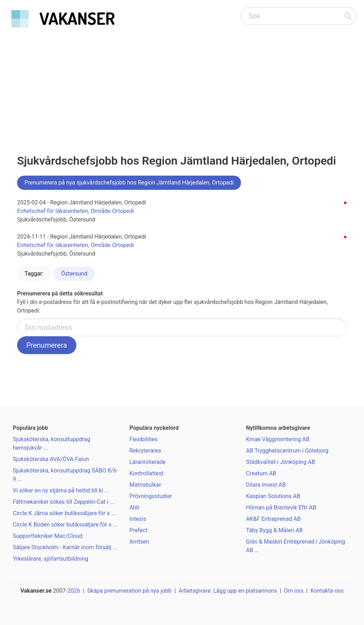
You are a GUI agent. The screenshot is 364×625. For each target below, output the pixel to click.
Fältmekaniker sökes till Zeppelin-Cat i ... (63, 502)
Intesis (138, 519)
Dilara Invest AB (266, 485)
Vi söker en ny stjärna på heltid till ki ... (61, 490)
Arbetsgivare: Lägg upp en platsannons (228, 591)
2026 (74, 591)
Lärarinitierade (148, 462)
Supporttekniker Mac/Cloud (48, 536)
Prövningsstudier (151, 496)
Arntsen (139, 542)
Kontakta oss (327, 591)
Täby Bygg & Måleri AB (274, 530)
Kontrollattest (146, 473)
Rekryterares (145, 451)
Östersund (74, 274)
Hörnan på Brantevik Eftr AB (281, 508)
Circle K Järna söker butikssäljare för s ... (64, 513)
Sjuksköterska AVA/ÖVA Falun (51, 459)
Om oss (294, 591)
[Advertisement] (182, 84)
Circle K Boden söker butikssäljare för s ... (65, 525)
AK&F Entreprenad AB (273, 519)
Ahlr (135, 508)
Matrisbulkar (145, 485)
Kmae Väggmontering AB (278, 439)
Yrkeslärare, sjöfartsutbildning (50, 559)
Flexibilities (144, 439)
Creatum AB (261, 473)
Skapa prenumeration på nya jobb (129, 591)
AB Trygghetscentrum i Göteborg (287, 451)
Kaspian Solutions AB (273, 496)
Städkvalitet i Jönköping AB (281, 462)
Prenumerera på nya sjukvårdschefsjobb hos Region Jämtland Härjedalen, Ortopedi (129, 183)
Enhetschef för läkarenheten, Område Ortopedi (76, 211)
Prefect (138, 530)
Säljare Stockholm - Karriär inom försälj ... (65, 547)
